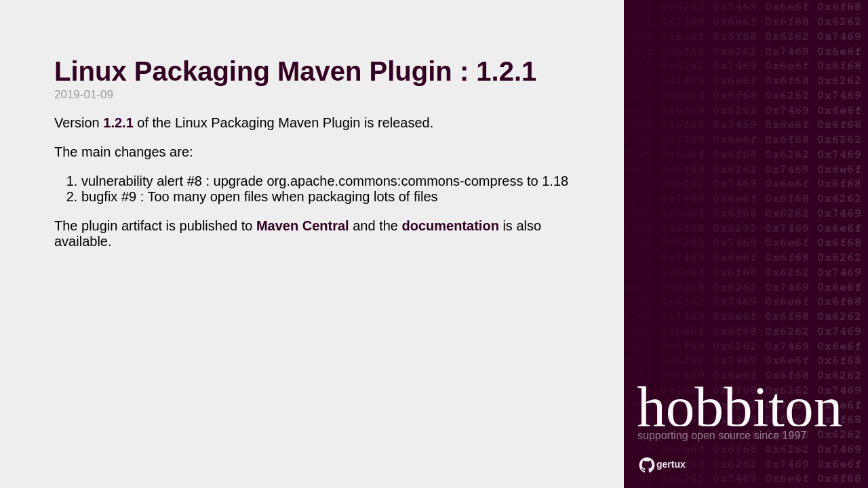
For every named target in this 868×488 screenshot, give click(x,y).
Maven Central (303, 226)
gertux (671, 464)
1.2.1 (118, 123)
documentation (451, 226)
